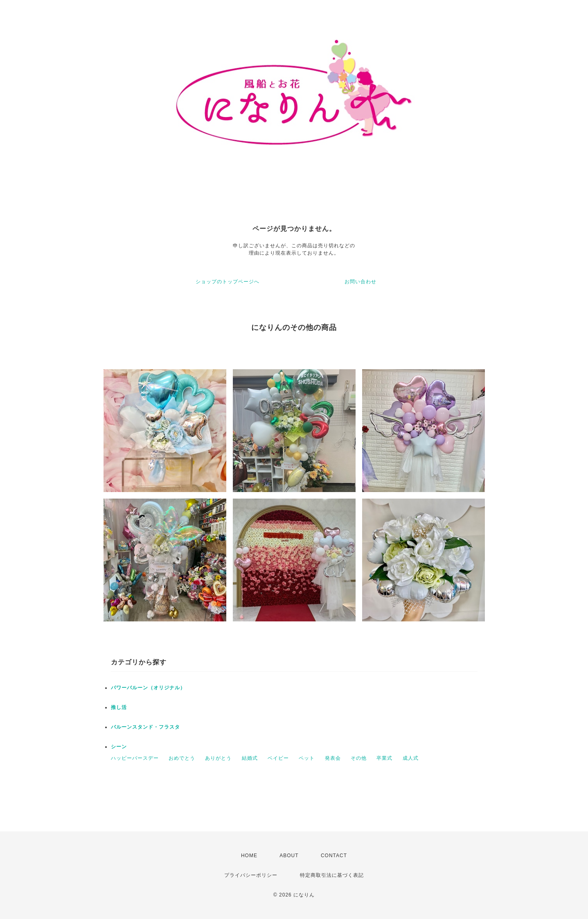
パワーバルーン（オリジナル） (148, 688)
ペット (307, 758)
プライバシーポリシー (251, 875)
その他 (359, 758)
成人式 (411, 758)
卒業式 (384, 758)
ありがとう (218, 758)
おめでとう (182, 758)
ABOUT (289, 856)
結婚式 (250, 758)
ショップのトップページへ (228, 282)
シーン (119, 747)
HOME (249, 856)
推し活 (119, 707)
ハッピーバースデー (135, 758)
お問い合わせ (360, 282)
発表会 (333, 758)
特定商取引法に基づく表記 (332, 875)
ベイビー (278, 758)
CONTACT (334, 856)
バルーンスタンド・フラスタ (145, 727)
